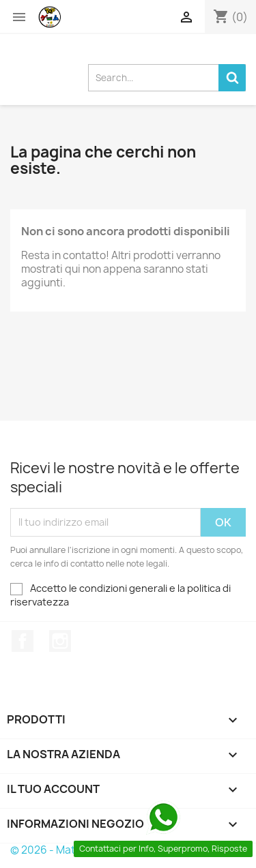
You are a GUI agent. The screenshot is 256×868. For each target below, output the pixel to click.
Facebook (23, 641)
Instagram (60, 641)
